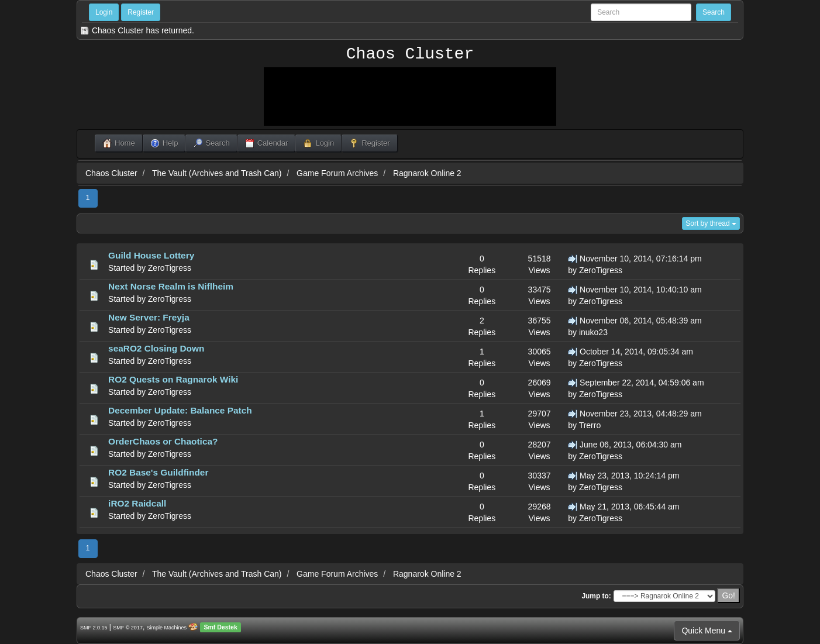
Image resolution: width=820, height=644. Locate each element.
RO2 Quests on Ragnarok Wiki (173, 379)
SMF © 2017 (128, 628)
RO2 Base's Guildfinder (158, 472)
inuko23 (593, 332)
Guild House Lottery (151, 255)
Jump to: (596, 596)
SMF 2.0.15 (94, 628)
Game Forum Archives (337, 173)
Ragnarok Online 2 (427, 173)
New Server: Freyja (149, 317)
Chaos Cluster (410, 54)
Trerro (590, 425)
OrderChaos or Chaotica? (163, 441)
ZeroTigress (170, 268)
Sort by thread (711, 223)
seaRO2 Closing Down (156, 348)
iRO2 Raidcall (137, 503)
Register (141, 12)
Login (104, 12)
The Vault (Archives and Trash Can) (217, 173)
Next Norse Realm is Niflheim (171, 286)
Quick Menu (707, 631)
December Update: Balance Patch (180, 410)
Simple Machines (167, 628)
